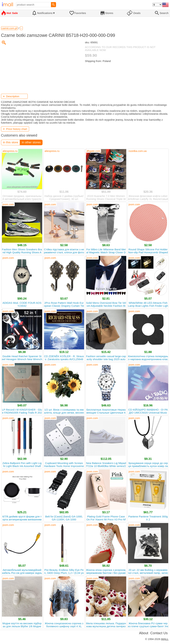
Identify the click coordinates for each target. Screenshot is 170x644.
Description (11, 96)
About (144, 633)
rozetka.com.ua (138, 151)
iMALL (165, 639)
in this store (11, 142)
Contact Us (159, 633)
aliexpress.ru (10, 151)
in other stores (31, 142)
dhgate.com (93, 151)
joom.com (8, 204)
